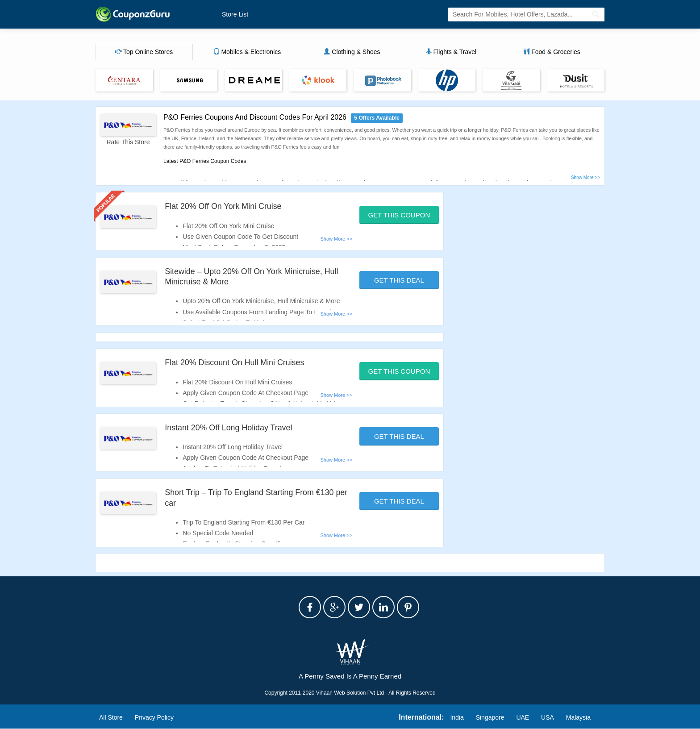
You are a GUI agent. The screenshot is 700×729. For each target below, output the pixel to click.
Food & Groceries (552, 52)
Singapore (490, 717)
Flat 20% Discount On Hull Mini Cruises (235, 363)
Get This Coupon (399, 215)
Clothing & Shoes (352, 52)
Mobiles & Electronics (247, 52)
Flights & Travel (451, 52)
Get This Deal (399, 280)
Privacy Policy (154, 717)
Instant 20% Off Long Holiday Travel (229, 428)
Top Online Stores (144, 52)
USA (548, 717)
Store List (235, 14)
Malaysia (578, 717)
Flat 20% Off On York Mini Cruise (224, 206)
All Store (111, 717)
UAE (523, 717)
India (457, 717)
